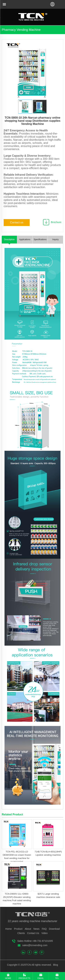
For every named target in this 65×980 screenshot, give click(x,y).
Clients (21, 933)
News (36, 929)
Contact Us (33, 933)
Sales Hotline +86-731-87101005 (35, 941)
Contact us (17, 222)
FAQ (44, 929)
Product (18, 929)
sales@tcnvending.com (35, 945)
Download (54, 929)
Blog (55, 965)
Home (8, 929)
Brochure (56, 222)
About (28, 929)
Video (45, 933)
